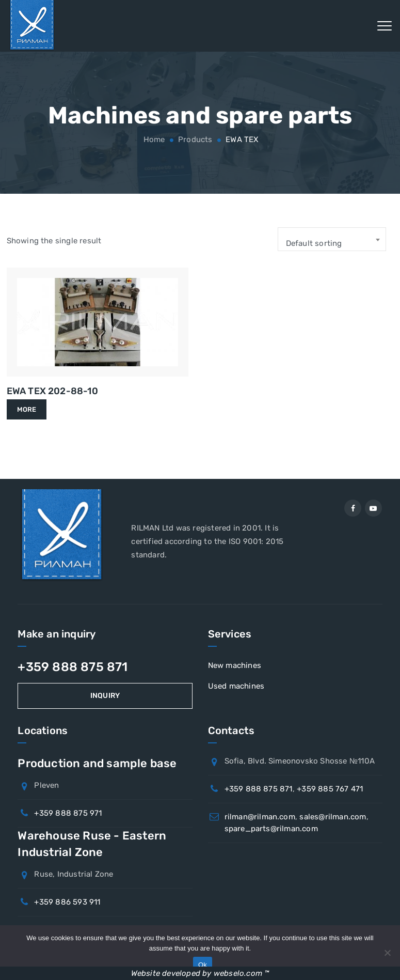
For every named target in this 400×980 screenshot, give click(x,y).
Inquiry (105, 696)
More (27, 409)
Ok (203, 965)
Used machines (236, 686)
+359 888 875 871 (73, 667)
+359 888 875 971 (68, 813)
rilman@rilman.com (260, 817)
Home (153, 139)
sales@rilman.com (333, 817)
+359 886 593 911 (67, 902)
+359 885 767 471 (330, 789)
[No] (387, 953)
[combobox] (332, 239)
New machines (235, 665)
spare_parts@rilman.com (271, 829)
